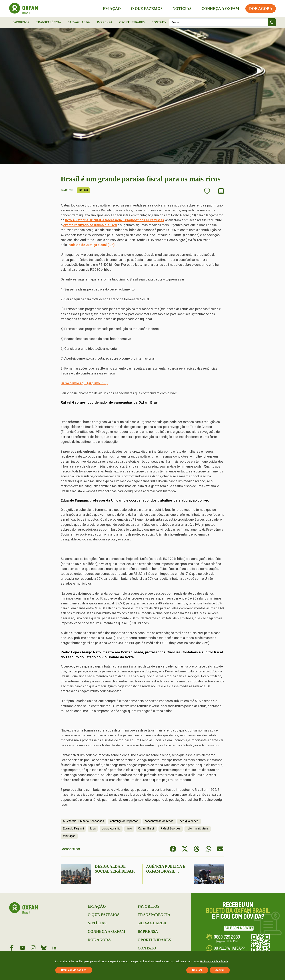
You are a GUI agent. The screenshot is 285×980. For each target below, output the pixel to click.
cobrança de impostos (124, 821)
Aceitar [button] (220, 970)
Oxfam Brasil (146, 828)
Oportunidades (132, 22)
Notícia (83, 190)
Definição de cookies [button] (74, 970)
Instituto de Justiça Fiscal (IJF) (91, 245)
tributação (69, 836)
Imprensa (104, 22)
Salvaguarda (79, 22)
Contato (159, 22)
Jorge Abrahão (111, 828)
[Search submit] (272, 22)
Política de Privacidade (214, 961)
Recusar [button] (197, 970)
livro (129, 828)
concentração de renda (159, 821)
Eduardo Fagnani (73, 828)
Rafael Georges (171, 828)
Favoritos (21, 22)
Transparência (49, 22)
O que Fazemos (147, 9)
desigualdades (189, 821)
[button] (173, 849)
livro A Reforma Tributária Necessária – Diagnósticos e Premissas (115, 220)
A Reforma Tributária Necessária (83, 821)
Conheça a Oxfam (220, 9)
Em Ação (112, 9)
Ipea (93, 828)
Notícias (182, 9)
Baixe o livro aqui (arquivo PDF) (84, 383)
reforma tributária (198, 828)
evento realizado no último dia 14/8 (90, 225)
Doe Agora (261, 9)
